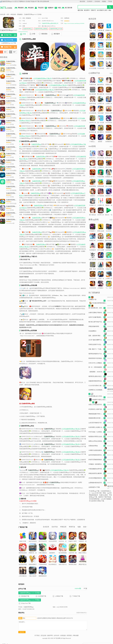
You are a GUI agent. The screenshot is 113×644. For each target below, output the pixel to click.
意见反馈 (44, 635)
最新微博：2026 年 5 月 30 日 (53, 551)
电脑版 (104, 1)
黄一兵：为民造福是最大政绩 (96, 367)
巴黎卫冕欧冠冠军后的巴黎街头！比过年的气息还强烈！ (43, 553)
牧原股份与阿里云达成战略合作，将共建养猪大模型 (96, 437)
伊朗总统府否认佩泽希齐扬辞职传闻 (96, 473)
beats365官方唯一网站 (99, 493)
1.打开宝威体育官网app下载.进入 (43, 78)
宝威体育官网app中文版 (56, 29)
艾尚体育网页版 (94, 499)
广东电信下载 (76, 596)
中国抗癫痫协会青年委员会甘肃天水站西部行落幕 (96, 469)
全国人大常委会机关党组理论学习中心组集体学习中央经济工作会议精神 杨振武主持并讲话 (96, 405)
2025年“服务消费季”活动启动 (96, 340)
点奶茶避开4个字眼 (94, 487)
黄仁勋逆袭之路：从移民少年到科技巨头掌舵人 (96, 308)
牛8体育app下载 (94, 491)
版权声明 (50, 635)
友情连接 (63, 635)
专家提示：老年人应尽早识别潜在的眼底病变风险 (83, 540)
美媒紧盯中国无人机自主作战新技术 (100, 400)
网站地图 (76, 635)
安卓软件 (90, 1)
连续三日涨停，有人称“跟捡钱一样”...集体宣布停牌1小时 (23, 542)
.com (6, 8)
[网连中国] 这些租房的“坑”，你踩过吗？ (83, 564)
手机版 (110, 1)
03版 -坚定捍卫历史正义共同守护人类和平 (33, 575)
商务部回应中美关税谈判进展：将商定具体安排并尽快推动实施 (96, 358)
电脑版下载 (8, 47)
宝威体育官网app (28, 29)
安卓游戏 (97, 1)
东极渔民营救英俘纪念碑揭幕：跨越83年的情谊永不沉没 (96, 381)
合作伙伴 (56, 635)
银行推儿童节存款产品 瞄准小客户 (96, 322)
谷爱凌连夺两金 (93, 446)
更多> (111, 73)
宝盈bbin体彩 (103, 495)
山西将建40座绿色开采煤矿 (96, 483)
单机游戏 (29, 8)
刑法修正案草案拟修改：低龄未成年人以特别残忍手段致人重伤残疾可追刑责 (100, 303)
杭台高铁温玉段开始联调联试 (53, 562)
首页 (8, 14)
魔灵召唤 (80, 10)
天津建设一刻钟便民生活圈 (96, 464)
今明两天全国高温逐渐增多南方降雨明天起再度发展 (96, 450)
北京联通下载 (42, 596)
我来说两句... (53, 625)
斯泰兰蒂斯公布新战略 (83, 550)
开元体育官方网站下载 (97, 501)
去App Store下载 (26, 603)
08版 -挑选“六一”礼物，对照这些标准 (96, 349)
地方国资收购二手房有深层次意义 (63, 551)
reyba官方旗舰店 (106, 499)
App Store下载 (9, 40)
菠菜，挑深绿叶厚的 (94, 336)
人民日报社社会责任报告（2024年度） (23, 574)
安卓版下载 (8, 35)
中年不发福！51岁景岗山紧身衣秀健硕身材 (96, 432)
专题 (58, 8)
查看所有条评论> (82, 613)
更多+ (85, 527)
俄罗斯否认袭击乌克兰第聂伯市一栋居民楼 (96, 376)
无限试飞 (93, 10)
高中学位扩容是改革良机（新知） (43, 539)
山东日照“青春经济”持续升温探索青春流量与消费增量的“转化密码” (96, 423)
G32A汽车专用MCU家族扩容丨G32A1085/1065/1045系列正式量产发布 (96, 386)
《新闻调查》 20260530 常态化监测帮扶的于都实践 (96, 372)
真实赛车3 (87, 10)
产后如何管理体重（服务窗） (43, 562)
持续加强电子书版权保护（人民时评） (33, 562)
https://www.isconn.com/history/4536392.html (76, 23)
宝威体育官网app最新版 (41, 29)
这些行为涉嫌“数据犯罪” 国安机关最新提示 (96, 317)
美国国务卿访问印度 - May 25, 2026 (96, 418)
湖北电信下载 (25, 596)
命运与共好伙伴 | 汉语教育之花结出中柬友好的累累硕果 (33, 542)
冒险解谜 (20, 14)
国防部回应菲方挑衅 (43, 573)
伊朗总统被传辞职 (94, 326)
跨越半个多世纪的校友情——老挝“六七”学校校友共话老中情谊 (73, 542)
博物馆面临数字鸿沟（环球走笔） (96, 414)
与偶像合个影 (92, 300)
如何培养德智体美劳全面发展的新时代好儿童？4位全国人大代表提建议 (96, 455)
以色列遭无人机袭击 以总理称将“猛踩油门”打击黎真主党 (96, 427)
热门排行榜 (67, 8)
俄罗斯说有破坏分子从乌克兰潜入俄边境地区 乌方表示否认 (96, 354)
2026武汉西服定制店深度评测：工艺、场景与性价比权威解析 (96, 478)
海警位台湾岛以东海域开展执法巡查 (96, 441)
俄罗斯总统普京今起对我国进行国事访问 (23, 551)
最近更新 (82, 1)
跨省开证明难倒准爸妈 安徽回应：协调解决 (96, 460)
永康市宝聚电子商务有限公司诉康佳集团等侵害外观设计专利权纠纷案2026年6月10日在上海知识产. (96, 313)
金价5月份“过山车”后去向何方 (63, 562)
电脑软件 (49, 8)
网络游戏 (19, 8)
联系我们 (69, 635)
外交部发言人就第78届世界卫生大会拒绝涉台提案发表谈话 (96, 409)
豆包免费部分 (92, 331)
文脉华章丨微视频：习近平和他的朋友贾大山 (73, 552)
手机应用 (39, 8)
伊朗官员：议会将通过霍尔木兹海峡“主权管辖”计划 (33, 552)
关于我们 (37, 635)
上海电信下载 (59, 596)
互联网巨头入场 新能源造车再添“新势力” (96, 390)
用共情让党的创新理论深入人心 (73, 562)
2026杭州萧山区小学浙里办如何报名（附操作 (96, 396)
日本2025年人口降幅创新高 (96, 363)
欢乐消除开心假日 (102, 10)
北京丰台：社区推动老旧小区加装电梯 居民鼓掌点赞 (63, 540)
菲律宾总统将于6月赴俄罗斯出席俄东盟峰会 (96, 344)
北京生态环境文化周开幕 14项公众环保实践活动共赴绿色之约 (53, 542)
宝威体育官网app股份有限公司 (50, 23)
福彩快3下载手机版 (105, 497)
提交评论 (22, 632)
